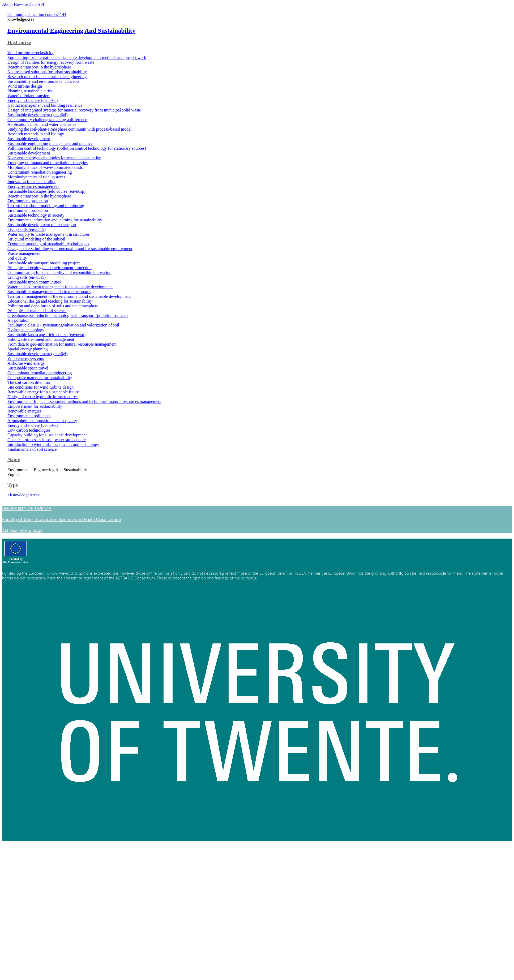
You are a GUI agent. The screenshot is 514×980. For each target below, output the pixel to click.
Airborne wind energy (26, 363)
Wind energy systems (26, 358)
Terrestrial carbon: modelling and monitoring (46, 206)
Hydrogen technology (26, 330)
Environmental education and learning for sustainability (55, 220)
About (7, 4)
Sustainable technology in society (36, 215)
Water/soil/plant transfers (29, 96)
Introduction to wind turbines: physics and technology (53, 444)
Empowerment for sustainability (35, 406)
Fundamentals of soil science (32, 449)
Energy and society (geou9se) (33, 100)
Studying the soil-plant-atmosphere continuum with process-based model (69, 129)
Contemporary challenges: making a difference (47, 120)
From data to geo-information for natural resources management (62, 344)
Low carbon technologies (29, 430)
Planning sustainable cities (30, 91)
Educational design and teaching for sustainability (50, 301)
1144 (62, 14)
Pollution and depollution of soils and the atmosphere (53, 306)
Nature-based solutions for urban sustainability (47, 72)
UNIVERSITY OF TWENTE (27, 509)
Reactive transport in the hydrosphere (39, 67)
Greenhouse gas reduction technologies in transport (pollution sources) (68, 315)
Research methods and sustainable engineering (47, 77)
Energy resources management (33, 186)
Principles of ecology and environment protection (50, 268)
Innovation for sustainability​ (31, 182)
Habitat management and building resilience (45, 105)
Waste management (24, 253)
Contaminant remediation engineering (40, 172)
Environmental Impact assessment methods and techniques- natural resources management (84, 401)
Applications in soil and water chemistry (42, 124)
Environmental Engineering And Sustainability (71, 31)
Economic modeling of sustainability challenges (48, 244)
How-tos (21, 4)
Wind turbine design (25, 86)
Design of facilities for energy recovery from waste (51, 62)
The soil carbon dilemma (29, 382)
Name (14, 459)
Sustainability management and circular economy (49, 292)
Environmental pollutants (29, 416)
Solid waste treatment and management (41, 339)
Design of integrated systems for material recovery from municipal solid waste (74, 110)
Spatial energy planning (28, 349)
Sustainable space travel (28, 368)
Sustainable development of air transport (42, 225)
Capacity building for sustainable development (47, 435)
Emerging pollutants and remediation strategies (48, 163)
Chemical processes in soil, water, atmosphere (47, 440)
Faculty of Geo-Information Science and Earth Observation (62, 519)
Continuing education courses (33, 14)
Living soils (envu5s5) (27, 229)
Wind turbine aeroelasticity (31, 53)
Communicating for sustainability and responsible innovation (59, 272)
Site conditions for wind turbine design (40, 387)
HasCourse (19, 42)
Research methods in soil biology (36, 134)
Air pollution (18, 320)
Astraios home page (22, 530)
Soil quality (17, 258)
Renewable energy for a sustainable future (43, 392)
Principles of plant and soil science (37, 311)
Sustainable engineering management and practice (50, 143)
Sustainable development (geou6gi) (38, 115)
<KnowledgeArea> (24, 495)
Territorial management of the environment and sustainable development (69, 296)
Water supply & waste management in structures (49, 234)
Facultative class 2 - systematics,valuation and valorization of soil (63, 325)
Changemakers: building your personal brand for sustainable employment (70, 249)
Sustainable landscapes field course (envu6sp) (46, 191)
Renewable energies (24, 411)
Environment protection (28, 201)
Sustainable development (29, 139)
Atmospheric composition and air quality (42, 421)
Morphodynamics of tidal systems (36, 177)
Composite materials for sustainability (40, 378)
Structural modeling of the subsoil (36, 239)
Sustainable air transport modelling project (44, 263)
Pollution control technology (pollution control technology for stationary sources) (77, 148)
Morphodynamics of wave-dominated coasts (45, 167)
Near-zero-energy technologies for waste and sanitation (54, 158)
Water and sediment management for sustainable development (60, 287)
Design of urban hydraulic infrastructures (42, 397)
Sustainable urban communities (34, 282)
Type (13, 485)
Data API (36, 4)
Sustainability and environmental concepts (44, 81)
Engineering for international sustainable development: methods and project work (77, 57)
